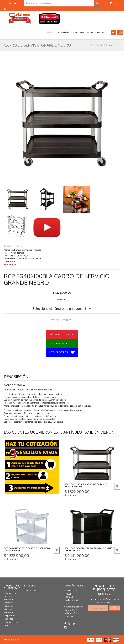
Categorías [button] (63, 32)
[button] (111, 3)
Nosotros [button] (78, 32)
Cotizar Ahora (58, 343)
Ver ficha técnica (62, 320)
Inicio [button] (50, 32)
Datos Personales (32, 591)
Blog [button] (90, 32)
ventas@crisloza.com (74, 607)
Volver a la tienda (13, 246)
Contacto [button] (102, 32)
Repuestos (8, 619)
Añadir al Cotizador (62, 334)
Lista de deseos (62, 352)
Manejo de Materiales (109, 45)
